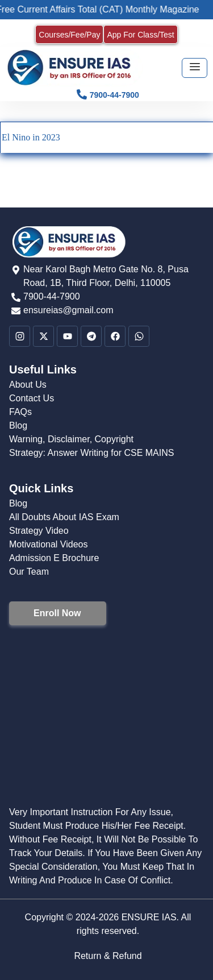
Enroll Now (57, 613)
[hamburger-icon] (195, 68)
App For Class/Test (140, 35)
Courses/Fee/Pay (69, 35)
